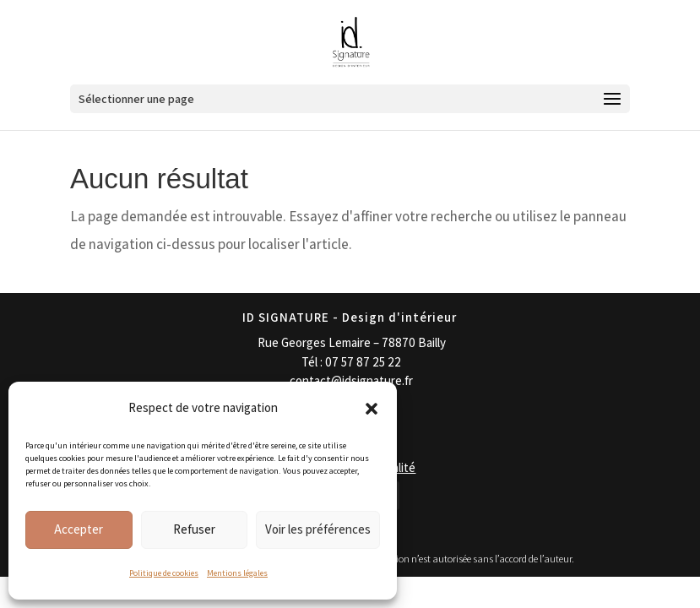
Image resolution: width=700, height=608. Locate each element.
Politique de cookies (164, 573)
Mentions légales (237, 573)
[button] (372, 409)
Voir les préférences (318, 529)
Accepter (79, 529)
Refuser (194, 529)
